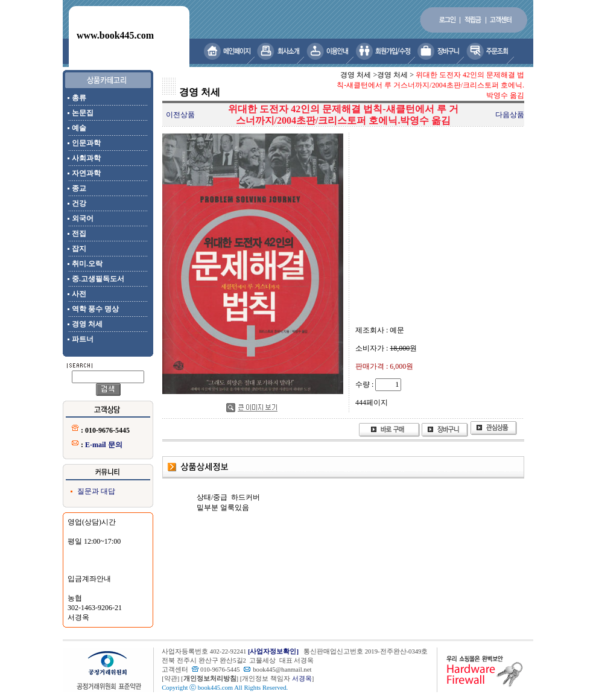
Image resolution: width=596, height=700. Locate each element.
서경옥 (302, 679)
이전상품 (180, 115)
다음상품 (510, 115)
